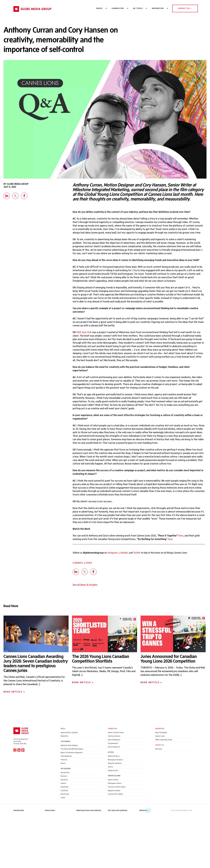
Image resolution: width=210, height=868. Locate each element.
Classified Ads (19, 833)
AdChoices (143, 833)
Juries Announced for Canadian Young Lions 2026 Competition (169, 681)
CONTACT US (185, 8)
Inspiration (160, 751)
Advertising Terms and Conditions (89, 833)
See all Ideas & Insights (85, 607)
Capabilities (112, 751)
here (185, 557)
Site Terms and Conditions (118, 833)
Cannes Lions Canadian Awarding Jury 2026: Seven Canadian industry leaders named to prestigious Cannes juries (36, 686)
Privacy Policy (50, 833)
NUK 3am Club (85, 343)
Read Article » (14, 714)
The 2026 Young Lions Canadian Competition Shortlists (101, 681)
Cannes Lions (82, 585)
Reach (63, 751)
